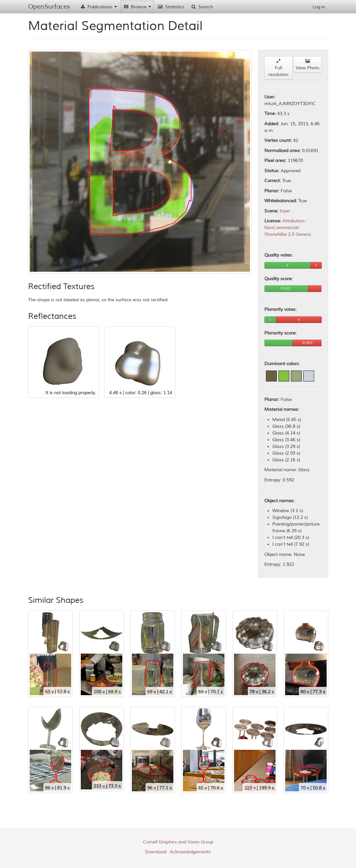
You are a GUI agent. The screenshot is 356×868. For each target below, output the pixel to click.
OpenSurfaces (49, 7)
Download (156, 852)
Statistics (171, 7)
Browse (137, 7)
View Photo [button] (307, 65)
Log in (319, 7)
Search (202, 7)
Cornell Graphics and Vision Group (178, 842)
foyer (285, 211)
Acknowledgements (190, 852)
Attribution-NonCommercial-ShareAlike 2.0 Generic (288, 228)
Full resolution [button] (278, 68)
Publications (98, 7)
